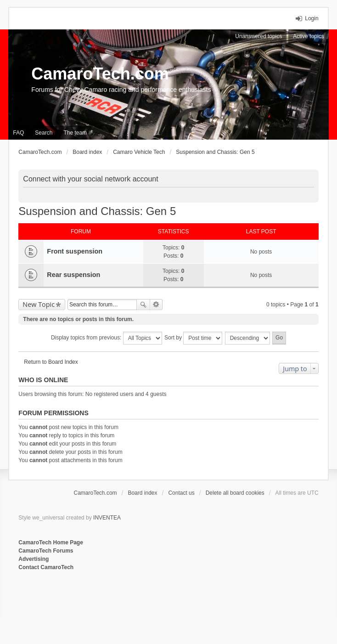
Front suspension (75, 251)
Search (143, 305)
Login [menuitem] (312, 18)
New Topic (39, 304)
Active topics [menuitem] (308, 36)
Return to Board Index (51, 362)
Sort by (193, 338)
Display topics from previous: (107, 338)
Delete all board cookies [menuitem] (235, 493)
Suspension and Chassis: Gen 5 (97, 211)
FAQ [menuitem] (18, 133)
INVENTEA (107, 518)
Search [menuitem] (44, 133)
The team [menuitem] (75, 133)
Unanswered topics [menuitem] (258, 36)
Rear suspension (73, 275)
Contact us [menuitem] (181, 493)
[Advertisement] (130, 602)
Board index (142, 493)
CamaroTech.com (100, 74)
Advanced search (156, 305)
